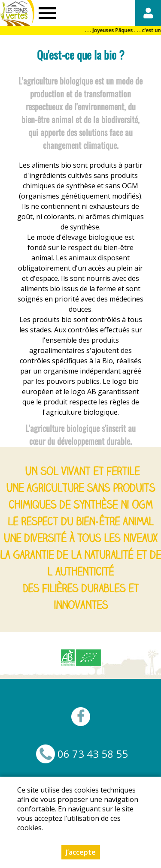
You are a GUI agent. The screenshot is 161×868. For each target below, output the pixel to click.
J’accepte (81, 853)
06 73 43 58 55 (93, 754)
